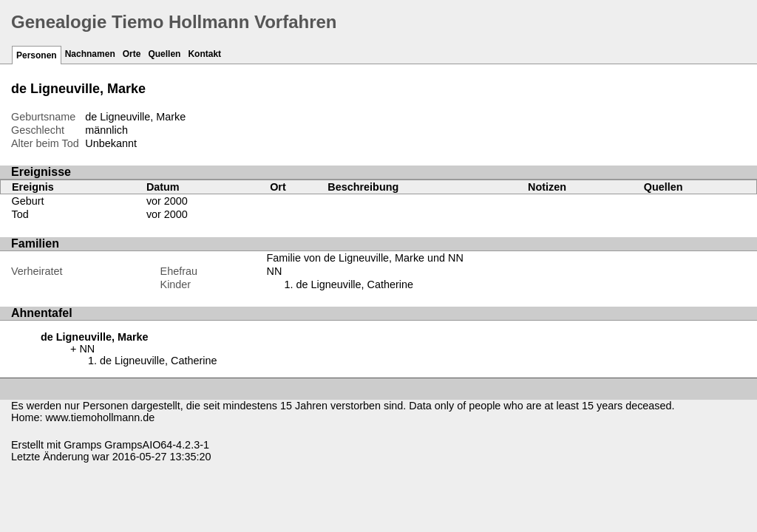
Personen (37, 55)
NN (275, 271)
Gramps (82, 445)
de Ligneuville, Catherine (355, 284)
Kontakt (204, 54)
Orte (132, 54)
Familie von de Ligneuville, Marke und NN (365, 258)
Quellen (164, 54)
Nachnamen (90, 54)
